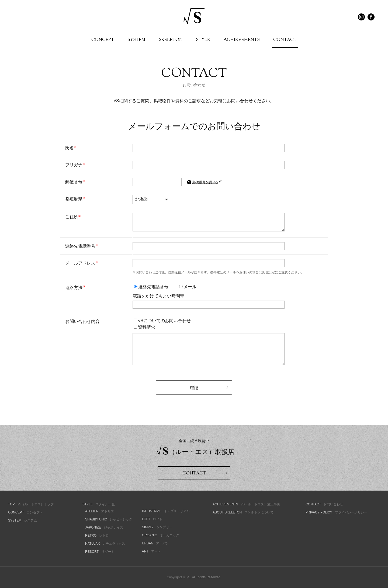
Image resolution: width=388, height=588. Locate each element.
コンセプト (25, 512)
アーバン (155, 543)
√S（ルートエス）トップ (31, 504)
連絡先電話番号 (151, 287)
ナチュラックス (105, 544)
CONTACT (285, 40)
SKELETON (171, 40)
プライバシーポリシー (336, 512)
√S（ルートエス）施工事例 (246, 504)
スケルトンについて (243, 512)
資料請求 (144, 327)
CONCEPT (103, 40)
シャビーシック (109, 519)
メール (188, 287)
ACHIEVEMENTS (242, 40)
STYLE (203, 40)
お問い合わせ (324, 504)
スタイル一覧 (99, 504)
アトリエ (100, 511)
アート (151, 551)
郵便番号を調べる (207, 182)
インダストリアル (166, 511)
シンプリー (157, 527)
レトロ (97, 536)
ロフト (152, 519)
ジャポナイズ (104, 527)
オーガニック (161, 535)
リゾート (100, 552)
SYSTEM (136, 40)
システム (22, 520)
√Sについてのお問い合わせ (162, 321)
